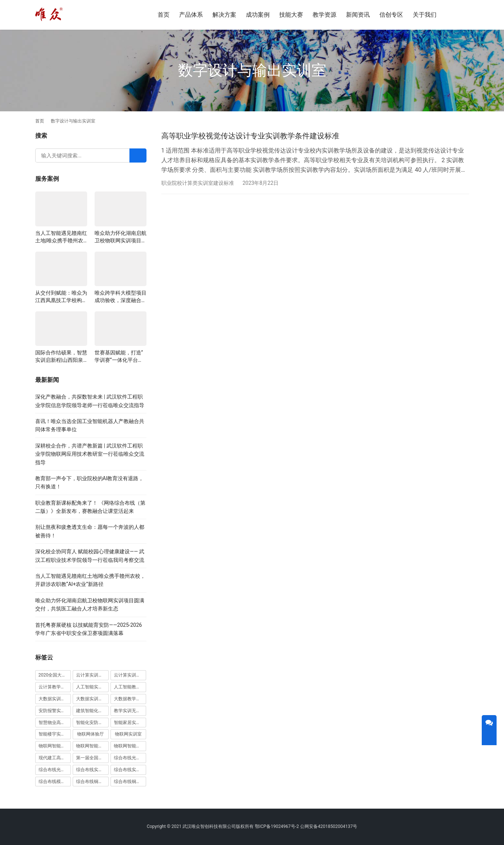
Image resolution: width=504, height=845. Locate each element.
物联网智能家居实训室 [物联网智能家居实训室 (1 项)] (92, 746)
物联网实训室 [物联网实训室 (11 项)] (128, 734)
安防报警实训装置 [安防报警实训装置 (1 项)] (55, 711)
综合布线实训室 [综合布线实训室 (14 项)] (92, 770)
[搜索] (458, 15)
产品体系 (191, 15)
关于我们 (425, 15)
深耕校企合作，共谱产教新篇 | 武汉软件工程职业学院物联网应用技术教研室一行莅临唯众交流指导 (90, 454)
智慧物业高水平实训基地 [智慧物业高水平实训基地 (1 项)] (55, 723)
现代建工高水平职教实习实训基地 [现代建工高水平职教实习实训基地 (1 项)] (55, 758)
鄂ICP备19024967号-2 (277, 826)
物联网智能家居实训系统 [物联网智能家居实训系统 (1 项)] (130, 746)
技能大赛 (291, 15)
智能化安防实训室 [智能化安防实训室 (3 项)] (92, 723)
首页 (164, 15)
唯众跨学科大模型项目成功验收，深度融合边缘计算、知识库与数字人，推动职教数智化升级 (121, 297)
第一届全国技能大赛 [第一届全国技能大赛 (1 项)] (92, 758)
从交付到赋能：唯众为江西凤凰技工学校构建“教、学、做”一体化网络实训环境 (61, 297)
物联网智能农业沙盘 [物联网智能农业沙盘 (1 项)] (55, 746)
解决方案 (224, 15)
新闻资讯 (358, 15)
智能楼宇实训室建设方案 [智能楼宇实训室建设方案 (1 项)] (55, 734)
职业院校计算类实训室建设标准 (198, 183)
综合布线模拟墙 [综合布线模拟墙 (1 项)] (54, 782)
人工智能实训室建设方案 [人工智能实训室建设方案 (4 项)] (92, 687)
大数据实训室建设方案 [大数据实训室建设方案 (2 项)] (55, 699)
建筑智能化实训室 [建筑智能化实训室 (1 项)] (92, 711)
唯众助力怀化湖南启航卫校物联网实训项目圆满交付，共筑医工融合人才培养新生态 (121, 237)
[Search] (138, 155)
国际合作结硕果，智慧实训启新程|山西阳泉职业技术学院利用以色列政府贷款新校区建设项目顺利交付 (61, 357)
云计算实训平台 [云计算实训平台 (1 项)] (129, 675)
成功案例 (258, 15)
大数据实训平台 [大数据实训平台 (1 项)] (92, 699)
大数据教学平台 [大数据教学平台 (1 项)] (129, 699)
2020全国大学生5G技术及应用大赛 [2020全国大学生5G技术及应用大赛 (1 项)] (55, 675)
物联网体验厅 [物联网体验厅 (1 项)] (90, 734)
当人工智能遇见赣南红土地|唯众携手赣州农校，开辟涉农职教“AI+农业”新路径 (61, 237)
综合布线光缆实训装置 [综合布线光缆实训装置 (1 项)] (55, 770)
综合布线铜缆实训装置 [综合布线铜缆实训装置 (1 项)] (130, 782)
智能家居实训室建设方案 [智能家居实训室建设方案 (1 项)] (130, 723)
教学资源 (325, 15)
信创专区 (391, 15)
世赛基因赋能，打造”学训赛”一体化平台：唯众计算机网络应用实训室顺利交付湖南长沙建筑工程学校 (121, 357)
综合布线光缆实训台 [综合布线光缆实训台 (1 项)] (130, 758)
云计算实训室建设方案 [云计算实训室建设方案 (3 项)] (92, 675)
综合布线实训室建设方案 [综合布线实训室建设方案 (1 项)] (130, 770)
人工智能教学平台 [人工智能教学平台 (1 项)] (130, 687)
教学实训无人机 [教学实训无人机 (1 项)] (129, 711)
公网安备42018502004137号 (329, 826)
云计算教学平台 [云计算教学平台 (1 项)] (54, 687)
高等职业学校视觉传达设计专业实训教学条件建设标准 (250, 136)
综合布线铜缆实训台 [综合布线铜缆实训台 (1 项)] (92, 782)
